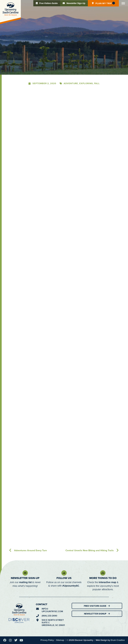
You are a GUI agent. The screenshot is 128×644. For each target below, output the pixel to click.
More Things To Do (103, 578)
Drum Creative (118, 640)
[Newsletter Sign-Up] (25, 573)
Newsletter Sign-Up (25, 578)
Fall (97, 83)
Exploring (86, 83)
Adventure (71, 83)
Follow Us (64, 578)
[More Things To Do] (103, 573)
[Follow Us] (64, 573)
